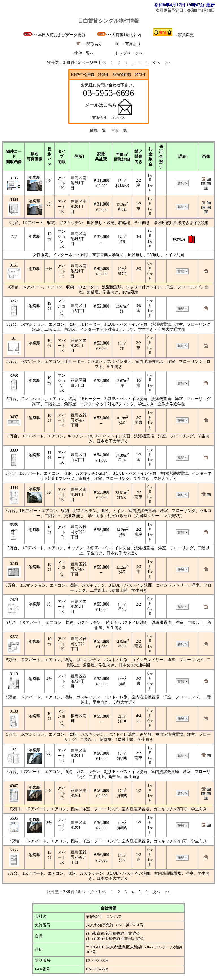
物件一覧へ (84, 53)
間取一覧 (98, 130)
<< (104, 63)
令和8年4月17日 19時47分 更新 (184, 5)
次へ (156, 63)
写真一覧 (119, 130)
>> (168, 63)
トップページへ (129, 53)
